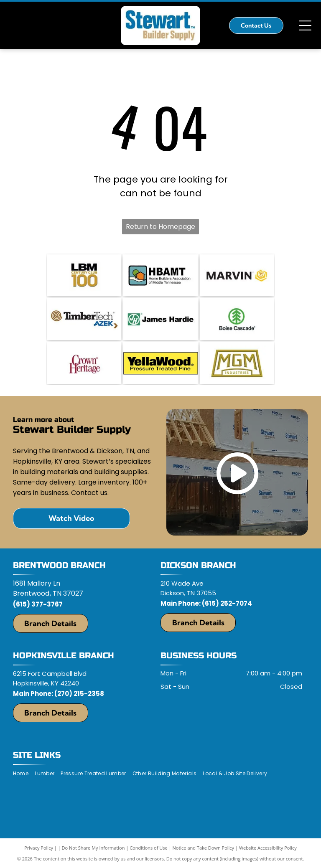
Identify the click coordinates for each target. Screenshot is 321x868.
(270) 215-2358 (79, 694)
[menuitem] (24, 774)
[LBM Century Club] (84, 275)
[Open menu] (305, 25)
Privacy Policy (39, 848)
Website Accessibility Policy (268, 848)
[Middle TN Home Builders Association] (160, 275)
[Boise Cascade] (237, 319)
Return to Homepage (160, 227)
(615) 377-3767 (38, 604)
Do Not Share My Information (93, 848)
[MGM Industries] (237, 363)
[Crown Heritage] (84, 363)
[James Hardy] (160, 319)
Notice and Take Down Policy (204, 848)
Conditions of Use (149, 848)
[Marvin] (237, 275)
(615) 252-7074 (227, 603)
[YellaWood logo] (160, 363)
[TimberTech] (84, 319)
